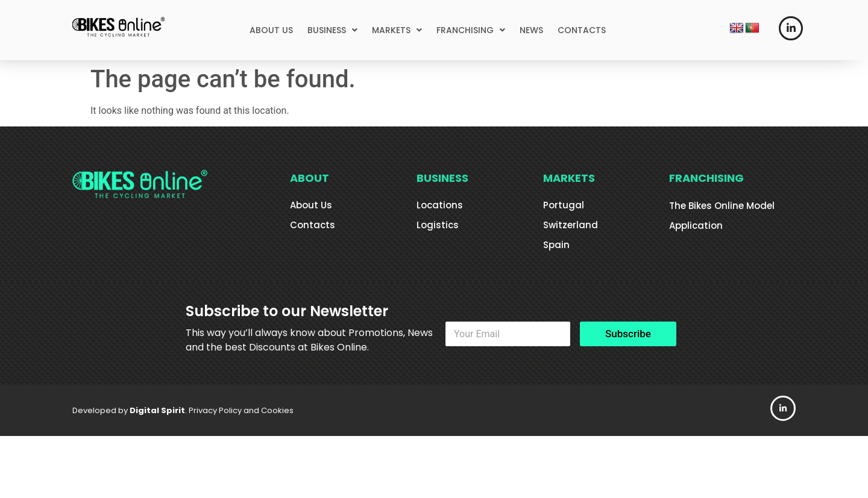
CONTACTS (582, 30)
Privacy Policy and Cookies (241, 410)
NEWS (531, 30)
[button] (332, 30)
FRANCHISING (471, 30)
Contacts (313, 225)
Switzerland (571, 225)
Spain (556, 245)
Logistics (438, 225)
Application (696, 226)
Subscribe (628, 334)
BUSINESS (332, 30)
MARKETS (397, 30)
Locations (440, 205)
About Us (311, 205)
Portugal (564, 205)
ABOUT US (271, 30)
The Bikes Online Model (722, 206)
